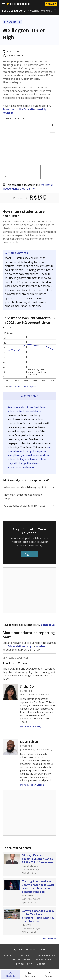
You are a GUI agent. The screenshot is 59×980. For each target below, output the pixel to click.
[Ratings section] (49, 974)
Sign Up (30, 554)
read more (42, 646)
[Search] (55, 11)
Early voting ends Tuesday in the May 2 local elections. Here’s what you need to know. (38, 916)
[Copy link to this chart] (54, 319)
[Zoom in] (53, 125)
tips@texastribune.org (17, 646)
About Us (9, 955)
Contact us (48, 625)
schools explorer (14, 11)
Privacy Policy (24, 964)
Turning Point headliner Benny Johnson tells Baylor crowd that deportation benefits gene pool (38, 887)
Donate (41, 964)
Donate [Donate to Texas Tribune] (51, 4)
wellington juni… (41, 11)
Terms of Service (20, 959)
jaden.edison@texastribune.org (36, 750)
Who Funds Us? (46, 955)
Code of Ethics (43, 959)
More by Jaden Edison (32, 785)
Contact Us (26, 955)
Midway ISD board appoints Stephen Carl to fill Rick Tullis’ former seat (38, 859)
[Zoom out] (53, 130)
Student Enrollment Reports (23, 387)
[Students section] (10, 974)
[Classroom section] (29, 974)
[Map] (29, 151)
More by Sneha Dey (31, 726)
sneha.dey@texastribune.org (35, 695)
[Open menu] (4, 4)
